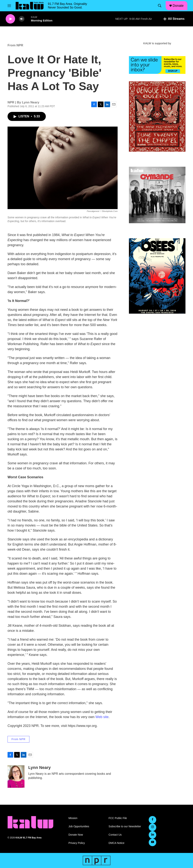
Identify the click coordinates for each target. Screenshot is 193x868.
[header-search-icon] (160, 6)
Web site (102, 717)
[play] (10, 19)
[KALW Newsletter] (157, 65)
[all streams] (174, 19)
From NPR (15, 45)
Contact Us (115, 835)
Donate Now (76, 835)
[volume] (22, 19)
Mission (73, 818)
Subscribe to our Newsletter (125, 826)
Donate (178, 6)
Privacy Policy (77, 843)
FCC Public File (118, 818)
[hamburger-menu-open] (9, 6)
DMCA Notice (116, 843)
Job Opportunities (79, 826)
